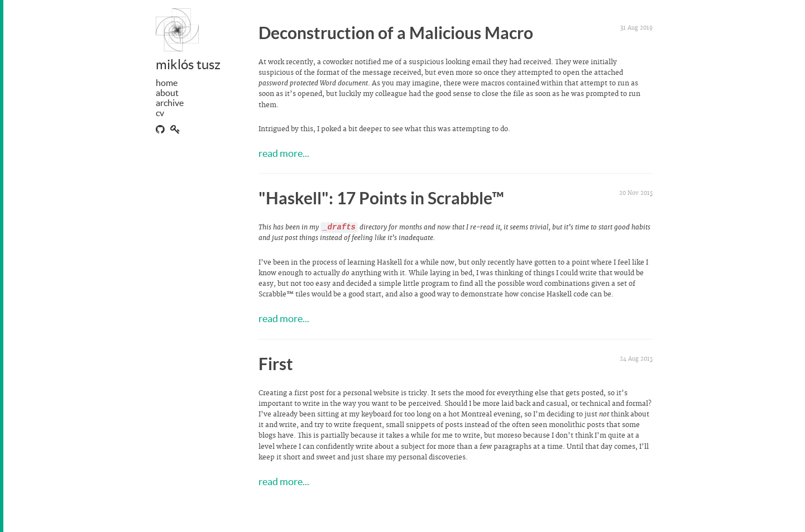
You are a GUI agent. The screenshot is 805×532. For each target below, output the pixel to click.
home (167, 83)
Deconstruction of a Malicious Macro (396, 33)
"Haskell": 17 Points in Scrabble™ (381, 198)
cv (160, 113)
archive (170, 103)
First (276, 364)
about (167, 93)
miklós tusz (188, 64)
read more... (284, 153)
